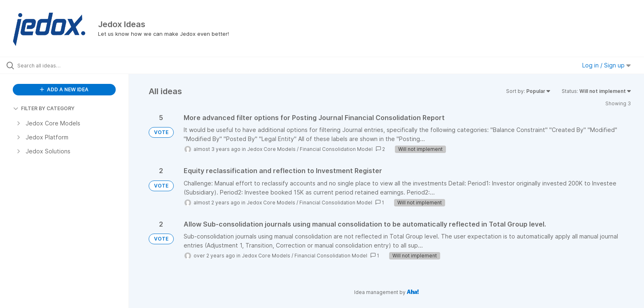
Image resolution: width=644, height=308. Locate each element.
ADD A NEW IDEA (64, 89)
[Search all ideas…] (75, 65)
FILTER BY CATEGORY (44, 108)
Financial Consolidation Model (336, 149)
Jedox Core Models (271, 149)
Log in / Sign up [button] (607, 65)
